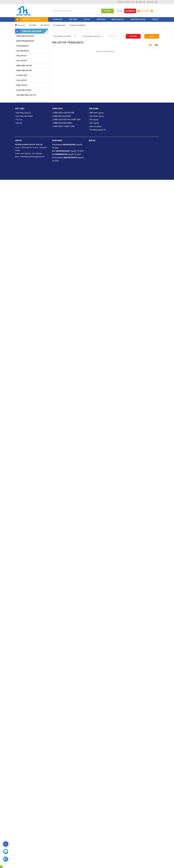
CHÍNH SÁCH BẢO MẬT (62, 116)
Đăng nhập (152, 2)
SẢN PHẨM (101, 19)
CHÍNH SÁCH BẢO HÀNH (62, 123)
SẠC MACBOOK (23, 51)
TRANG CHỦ (58, 19)
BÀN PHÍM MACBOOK (25, 41)
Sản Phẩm (33, 25)
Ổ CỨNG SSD (22, 75)
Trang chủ (21, 25)
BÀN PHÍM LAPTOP (24, 70)
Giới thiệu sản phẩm (24, 116)
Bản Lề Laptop (118, 19)
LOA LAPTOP (22, 80)
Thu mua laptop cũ (97, 130)
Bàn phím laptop (96, 116)
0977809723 (130, 11)
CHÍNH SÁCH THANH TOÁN (63, 126)
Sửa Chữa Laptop (138, 19)
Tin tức (19, 120)
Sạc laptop (94, 123)
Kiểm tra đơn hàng (126, 2)
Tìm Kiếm (107, 11)
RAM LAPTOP (22, 85)
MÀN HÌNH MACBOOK (25, 36)
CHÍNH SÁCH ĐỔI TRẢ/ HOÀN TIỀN (66, 120)
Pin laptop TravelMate (77, 25)
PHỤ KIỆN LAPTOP (24, 90)
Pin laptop (94, 120)
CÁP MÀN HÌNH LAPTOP (26, 95)
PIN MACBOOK (22, 46)
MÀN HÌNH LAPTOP (24, 65)
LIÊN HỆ (155, 19)
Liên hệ (18, 123)
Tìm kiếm (133, 36)
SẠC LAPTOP (22, 61)
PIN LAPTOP (45, 25)
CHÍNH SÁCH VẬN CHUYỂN (63, 113)
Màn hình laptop (96, 113)
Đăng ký (141, 2)
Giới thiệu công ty (23, 113)
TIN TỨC (87, 19)
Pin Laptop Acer (59, 25)
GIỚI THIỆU (73, 19)
